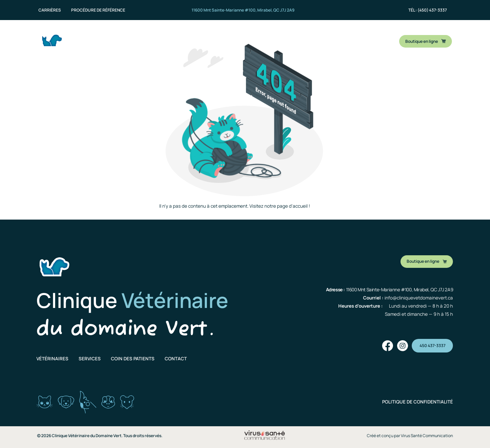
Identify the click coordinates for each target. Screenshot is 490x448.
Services (90, 359)
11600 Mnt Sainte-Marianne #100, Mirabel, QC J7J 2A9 (243, 10)
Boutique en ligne (426, 41)
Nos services (206, 39)
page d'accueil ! (293, 206)
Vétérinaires (52, 359)
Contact (298, 39)
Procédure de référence (98, 10)
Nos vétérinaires (158, 39)
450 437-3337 (432, 346)
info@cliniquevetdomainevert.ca (419, 298)
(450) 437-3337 (432, 10)
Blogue (328, 39)
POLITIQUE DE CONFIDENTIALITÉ (418, 402)
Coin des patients (255, 39)
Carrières (50, 10)
